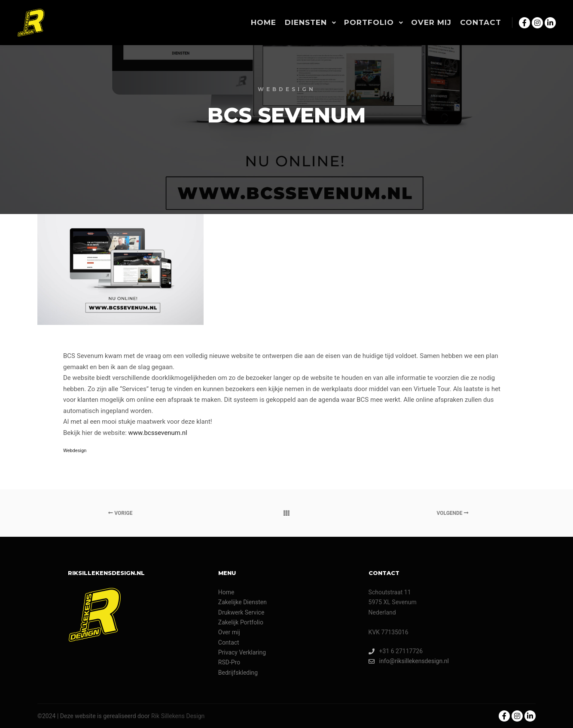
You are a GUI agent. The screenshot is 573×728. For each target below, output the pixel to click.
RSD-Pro (229, 662)
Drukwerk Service (241, 612)
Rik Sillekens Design (178, 716)
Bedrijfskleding (238, 673)
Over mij (229, 632)
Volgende (453, 513)
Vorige (120, 513)
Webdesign (75, 451)
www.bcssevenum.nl (158, 433)
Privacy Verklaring (242, 652)
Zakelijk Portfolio (241, 622)
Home (226, 592)
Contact (229, 642)
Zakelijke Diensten (242, 602)
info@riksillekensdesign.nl (409, 661)
